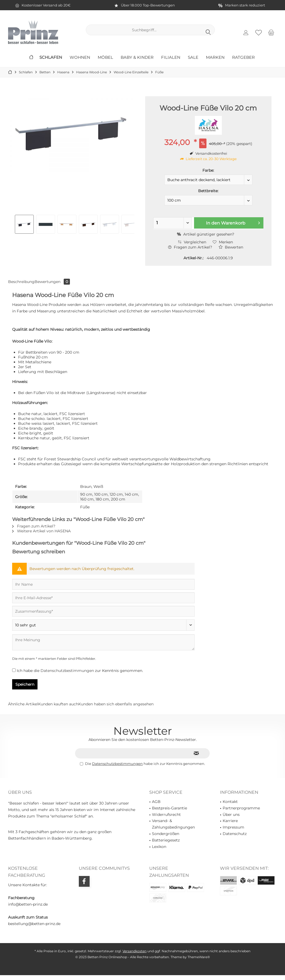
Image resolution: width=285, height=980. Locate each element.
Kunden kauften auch (58, 704)
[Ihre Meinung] (103, 642)
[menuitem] (271, 32)
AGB (156, 802)
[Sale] (193, 58)
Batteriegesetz (166, 840)
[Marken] (215, 58)
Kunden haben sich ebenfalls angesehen (116, 704)
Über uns (231, 815)
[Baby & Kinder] (137, 58)
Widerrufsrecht (166, 815)
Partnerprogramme (241, 808)
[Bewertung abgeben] (103, 625)
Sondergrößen (166, 834)
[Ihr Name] (103, 584)
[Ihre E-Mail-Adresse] (103, 598)
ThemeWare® (199, 957)
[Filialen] (171, 58)
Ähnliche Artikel (23, 704)
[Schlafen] (51, 58)
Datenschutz (235, 834)
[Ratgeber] (243, 58)
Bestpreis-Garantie (169, 808)
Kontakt (230, 802)
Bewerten (231, 247)
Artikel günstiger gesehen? (206, 234)
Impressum (233, 827)
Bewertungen (52, 282)
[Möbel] (105, 58)
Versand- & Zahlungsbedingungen (173, 824)
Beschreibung (21, 282)
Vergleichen (192, 242)
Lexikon (159, 847)
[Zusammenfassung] (103, 611)
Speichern (25, 684)
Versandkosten (135, 951)
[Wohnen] (80, 58)
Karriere (230, 821)
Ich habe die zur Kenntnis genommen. (80, 671)
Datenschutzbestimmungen (67, 671)
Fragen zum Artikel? (190, 247)
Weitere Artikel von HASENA (41, 531)
